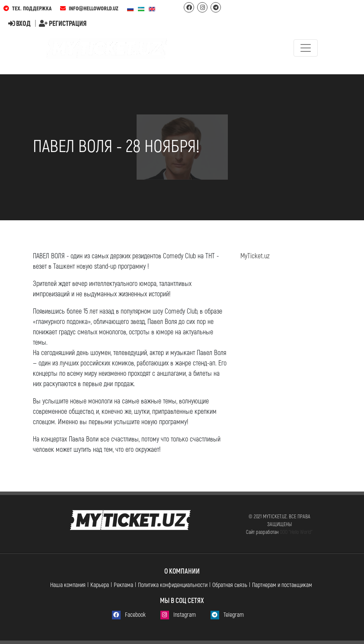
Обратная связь (230, 585)
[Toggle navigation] (306, 48)
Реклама (123, 585)
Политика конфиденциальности (173, 585)
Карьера (100, 585)
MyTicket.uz (255, 255)
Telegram (227, 615)
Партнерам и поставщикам (282, 585)
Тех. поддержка (27, 8)
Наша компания (68, 585)
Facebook (129, 615)
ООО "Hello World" (296, 532)
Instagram (178, 615)
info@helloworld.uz (89, 8)
